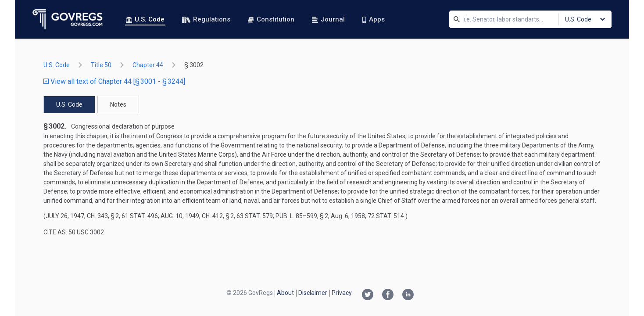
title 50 (101, 65)
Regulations (206, 19)
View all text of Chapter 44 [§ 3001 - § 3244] (114, 81)
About (285, 293)
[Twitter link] (368, 295)
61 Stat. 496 (140, 216)
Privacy (342, 293)
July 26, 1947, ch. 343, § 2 (82, 216)
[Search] (457, 19)
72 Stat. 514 (386, 216)
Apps (373, 19)
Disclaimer (313, 293)
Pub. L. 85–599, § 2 (302, 216)
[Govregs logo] (68, 19)
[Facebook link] (388, 295)
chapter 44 (148, 65)
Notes (118, 104)
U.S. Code (145, 19)
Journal (328, 19)
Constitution (271, 19)
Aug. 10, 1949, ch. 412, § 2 (197, 216)
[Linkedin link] (408, 295)
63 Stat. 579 (255, 216)
